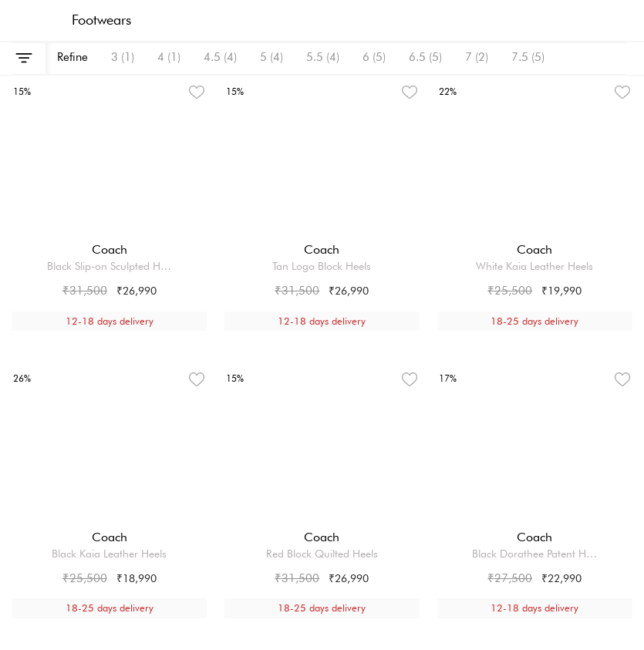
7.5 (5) (528, 57)
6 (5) (374, 57)
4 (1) (169, 57)
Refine (72, 57)
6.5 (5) (425, 57)
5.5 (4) (323, 57)
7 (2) (477, 57)
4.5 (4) (220, 57)
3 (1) (123, 57)
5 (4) (271, 57)
